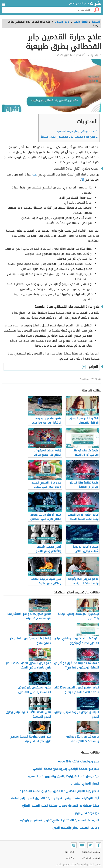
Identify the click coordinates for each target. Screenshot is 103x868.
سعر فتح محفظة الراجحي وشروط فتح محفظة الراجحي (66, 769)
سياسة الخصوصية (91, 852)
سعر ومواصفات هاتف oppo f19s (79, 761)
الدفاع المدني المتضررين (84, 784)
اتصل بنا (70, 852)
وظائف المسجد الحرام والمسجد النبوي (76, 828)
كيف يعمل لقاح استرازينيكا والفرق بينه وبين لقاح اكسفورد (63, 776)
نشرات (96, 4)
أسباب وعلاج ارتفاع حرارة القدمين (77, 131)
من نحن (70, 858)
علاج (35, 175)
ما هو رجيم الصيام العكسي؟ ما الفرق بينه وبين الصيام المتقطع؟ (60, 791)
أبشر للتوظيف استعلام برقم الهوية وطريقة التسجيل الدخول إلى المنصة (55, 798)
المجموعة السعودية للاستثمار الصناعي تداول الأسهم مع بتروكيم (59, 820)
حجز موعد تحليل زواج (87, 813)
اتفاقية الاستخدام (91, 858)
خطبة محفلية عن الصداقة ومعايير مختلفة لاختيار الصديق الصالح (61, 806)
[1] (82, 180)
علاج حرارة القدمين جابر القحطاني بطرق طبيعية (69, 137)
